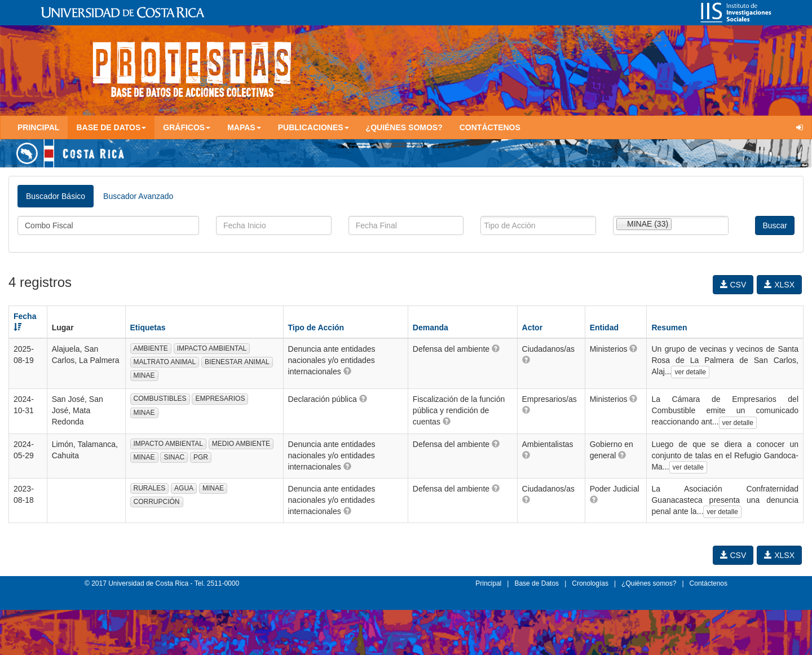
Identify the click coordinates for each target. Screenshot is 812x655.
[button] (347, 371)
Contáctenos (490, 127)
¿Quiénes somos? (404, 127)
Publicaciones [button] (314, 127)
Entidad (604, 327)
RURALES (150, 488)
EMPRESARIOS (220, 399)
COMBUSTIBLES (160, 399)
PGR (201, 457)
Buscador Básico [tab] (56, 196)
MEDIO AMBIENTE (241, 444)
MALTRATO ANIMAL (165, 362)
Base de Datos (537, 583)
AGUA (184, 488)
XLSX (779, 285)
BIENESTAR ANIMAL (237, 362)
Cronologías (590, 583)
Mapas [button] (244, 127)
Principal (38, 127)
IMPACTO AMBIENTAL (212, 348)
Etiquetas (148, 327)
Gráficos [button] (187, 127)
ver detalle (690, 372)
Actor (533, 327)
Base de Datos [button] (111, 127)
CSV (733, 285)
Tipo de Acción (316, 327)
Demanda (431, 327)
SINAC (174, 457)
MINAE (144, 375)
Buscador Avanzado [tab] (138, 196)
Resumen (669, 327)
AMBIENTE (151, 348)
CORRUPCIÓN (157, 502)
